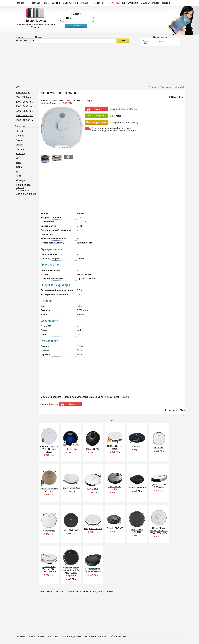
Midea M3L (159, 448)
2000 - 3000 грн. (24, 106)
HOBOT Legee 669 (137, 487)
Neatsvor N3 (49, 531)
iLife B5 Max (71, 449)
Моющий (21, 180)
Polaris (19, 145)
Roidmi (19, 140)
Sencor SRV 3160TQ (137, 531)
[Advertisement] (100, 65)
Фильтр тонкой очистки (24, 186)
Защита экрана (71, 3)
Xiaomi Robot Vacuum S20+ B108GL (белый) (49, 569)
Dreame (20, 136)
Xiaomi (19, 131)
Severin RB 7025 (115, 528)
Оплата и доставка (72, 636)
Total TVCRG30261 (71, 488)
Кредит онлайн (37, 636)
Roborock (21, 149)
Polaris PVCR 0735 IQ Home (49, 490)
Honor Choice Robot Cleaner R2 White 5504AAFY (159, 531)
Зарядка (56, 3)
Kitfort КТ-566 (93, 449)
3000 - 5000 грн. (24, 111)
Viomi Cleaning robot (115, 488)
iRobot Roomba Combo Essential (93, 570)
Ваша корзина (160, 37)
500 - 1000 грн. (24, 97)
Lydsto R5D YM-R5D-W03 (159, 486)
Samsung (21, 154)
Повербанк (34, 3)
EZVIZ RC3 (93, 489)
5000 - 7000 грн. (24, 116)
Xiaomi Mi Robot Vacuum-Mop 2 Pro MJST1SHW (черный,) (71, 572)
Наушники (86, 3)
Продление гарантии (96, 636)
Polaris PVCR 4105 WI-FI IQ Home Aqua (49, 449)
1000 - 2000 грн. (24, 102)
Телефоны (21, 3)
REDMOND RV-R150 (115, 447)
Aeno (19, 176)
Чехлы (46, 3)
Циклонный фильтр (26, 194)
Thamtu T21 (137, 447)
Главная (21, 636)
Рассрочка (53, 636)
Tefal (18, 162)
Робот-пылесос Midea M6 (79, 591)
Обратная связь (118, 636)
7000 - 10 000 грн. (25, 120)
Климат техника (130, 3)
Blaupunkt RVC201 (93, 529)
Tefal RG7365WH (71, 530)
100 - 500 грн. (23, 93)
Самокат (145, 3)
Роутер (156, 3)
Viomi (19, 158)
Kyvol (19, 171)
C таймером (22, 190)
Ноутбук (166, 3)
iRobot (19, 167)
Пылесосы (114, 3)
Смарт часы (100, 3)
